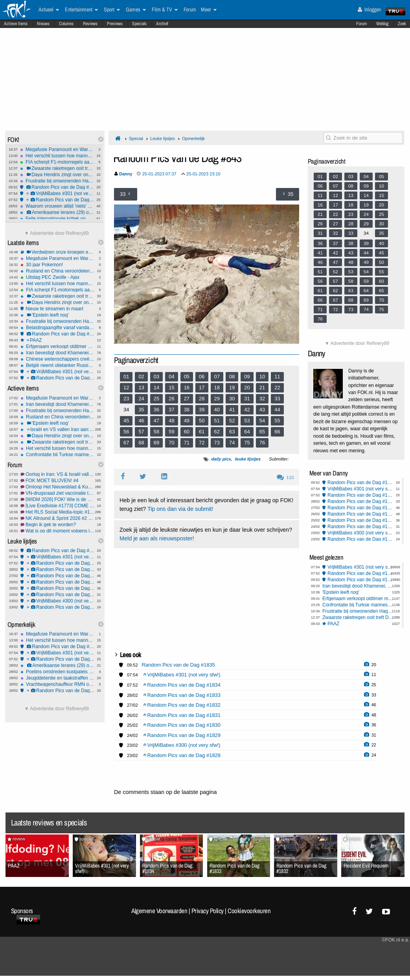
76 (262, 443)
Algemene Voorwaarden (159, 911)
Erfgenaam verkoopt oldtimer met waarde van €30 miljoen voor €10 (58, 346)
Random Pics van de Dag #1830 (58, 588)
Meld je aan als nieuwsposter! (157, 538)
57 (141, 432)
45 (126, 421)
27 (187, 399)
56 (126, 432)
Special (136, 138)
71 (187, 443)
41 (232, 410)
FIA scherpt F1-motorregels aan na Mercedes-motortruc (57, 162)
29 (217, 399)
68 (141, 443)
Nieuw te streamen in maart (58, 309)
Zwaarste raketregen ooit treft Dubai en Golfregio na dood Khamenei (57, 168)
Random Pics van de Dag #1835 (57, 187)
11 (277, 377)
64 (247, 432)
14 (156, 388)
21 (262, 388)
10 (262, 377)
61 (202, 432)
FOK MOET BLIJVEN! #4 (58, 481)
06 (202, 377)
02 (141, 377)
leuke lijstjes (248, 459)
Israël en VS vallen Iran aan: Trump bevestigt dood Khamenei (58, 429)
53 (247, 421)
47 (156, 421)
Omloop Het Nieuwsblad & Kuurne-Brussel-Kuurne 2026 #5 (58, 487)
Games (136, 10)
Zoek (402, 24)
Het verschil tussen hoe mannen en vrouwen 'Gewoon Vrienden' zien (57, 156)
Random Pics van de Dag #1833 (58, 569)
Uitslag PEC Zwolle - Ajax (58, 277)
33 (277, 399)
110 (285, 477)
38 (187, 410)
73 (217, 443)
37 (171, 410)
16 (187, 388)
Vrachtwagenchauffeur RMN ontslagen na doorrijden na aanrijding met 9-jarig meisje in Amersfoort (58, 684)
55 (277, 421)
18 (217, 388)
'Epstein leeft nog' (58, 315)
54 (262, 421)
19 (232, 388)
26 (171, 399)
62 (217, 432)
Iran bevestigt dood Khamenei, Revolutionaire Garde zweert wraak (58, 353)
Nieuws (43, 24)
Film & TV (165, 10)
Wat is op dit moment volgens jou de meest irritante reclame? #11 (58, 531)
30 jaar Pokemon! (58, 265)
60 (187, 432)
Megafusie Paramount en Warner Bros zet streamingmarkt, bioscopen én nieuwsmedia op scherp (57, 149)
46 (141, 421)
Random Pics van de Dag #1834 (57, 200)
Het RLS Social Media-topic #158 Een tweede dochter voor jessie (58, 512)
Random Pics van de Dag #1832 (58, 576)
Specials (139, 24)
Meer (209, 10)
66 (277, 432)
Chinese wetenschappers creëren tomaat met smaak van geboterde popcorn (58, 359)
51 (217, 421)
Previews (115, 24)
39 (202, 410)
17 (202, 388)
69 (156, 443)
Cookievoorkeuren (249, 911)
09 (247, 377)
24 (141, 399)
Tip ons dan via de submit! (180, 509)
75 (247, 443)
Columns (66, 24)
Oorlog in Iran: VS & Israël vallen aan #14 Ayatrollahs (58, 474)
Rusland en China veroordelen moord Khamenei (58, 271)
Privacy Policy (208, 911)
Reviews (90, 24)
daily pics (221, 459)
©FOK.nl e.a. (395, 940)
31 (247, 399)
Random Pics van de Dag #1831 (58, 582)
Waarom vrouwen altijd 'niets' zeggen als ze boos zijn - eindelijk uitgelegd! (57, 206)
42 (247, 410)
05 (187, 377)
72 (202, 443)
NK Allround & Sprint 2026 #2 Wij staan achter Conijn (58, 518)
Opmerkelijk (193, 138)
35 (141, 410)
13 (141, 388)
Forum (361, 24)
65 (262, 432)
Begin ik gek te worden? (58, 525)
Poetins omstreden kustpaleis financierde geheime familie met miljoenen (58, 672)
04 (171, 377)
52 (232, 421)
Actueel (49, 10)
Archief (162, 24)
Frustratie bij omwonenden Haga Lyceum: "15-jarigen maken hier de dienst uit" (57, 181)
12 (126, 388)
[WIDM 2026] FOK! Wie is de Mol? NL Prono (58, 499)
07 (217, 377)
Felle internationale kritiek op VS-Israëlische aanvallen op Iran (57, 219)
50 (202, 421)
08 (232, 377)
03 (156, 377)
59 (171, 432)
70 (171, 443)
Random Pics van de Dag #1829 (58, 595)
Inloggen (369, 9)
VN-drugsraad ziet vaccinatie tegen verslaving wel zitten (58, 493)
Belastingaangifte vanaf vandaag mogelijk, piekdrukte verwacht (58, 328)
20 (247, 388)
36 (156, 410)
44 (277, 410)
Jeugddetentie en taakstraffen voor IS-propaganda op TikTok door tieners (58, 678)
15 (171, 388)
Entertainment (81, 10)
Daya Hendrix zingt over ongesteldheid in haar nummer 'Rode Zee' (57, 175)
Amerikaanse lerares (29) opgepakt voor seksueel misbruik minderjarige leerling (57, 212)
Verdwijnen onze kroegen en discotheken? (58, 252)
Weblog (382, 24)
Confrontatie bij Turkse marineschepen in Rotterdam (58, 455)
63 (232, 432)
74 (232, 443)
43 (262, 410)
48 (171, 421)
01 (126, 377)
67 (126, 443)
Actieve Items (16, 24)
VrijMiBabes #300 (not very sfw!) (58, 601)
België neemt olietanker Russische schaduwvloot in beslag (58, 365)
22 (277, 388)
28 (202, 399)
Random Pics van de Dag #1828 (58, 607)
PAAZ (58, 340)
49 (187, 421)
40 (217, 410)
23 (126, 399)
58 (156, 432)
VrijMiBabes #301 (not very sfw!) (57, 193)
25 (156, 399)
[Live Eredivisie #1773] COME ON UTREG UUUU (58, 506)
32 (262, 399)
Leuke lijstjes (163, 138)
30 (232, 399)
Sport (112, 10)
